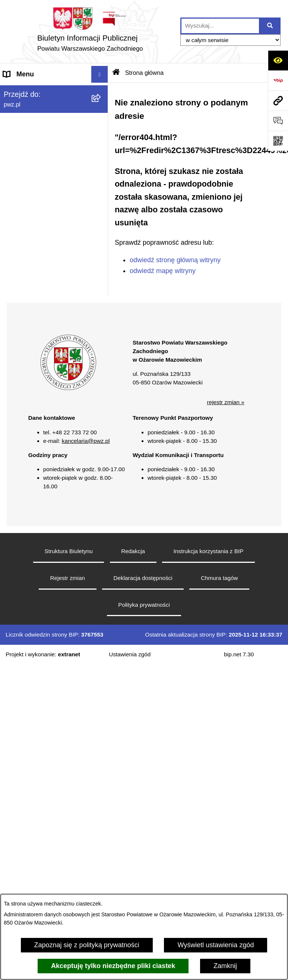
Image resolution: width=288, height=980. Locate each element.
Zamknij (225, 966)
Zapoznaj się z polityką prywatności (87, 945)
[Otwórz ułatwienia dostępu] (278, 60)
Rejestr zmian (67, 578)
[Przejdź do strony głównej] (90, 31)
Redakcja (133, 551)
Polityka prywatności (144, 605)
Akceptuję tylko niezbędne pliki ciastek (113, 966)
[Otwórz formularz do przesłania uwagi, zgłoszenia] (278, 121)
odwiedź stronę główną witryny (175, 260)
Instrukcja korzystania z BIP (209, 551)
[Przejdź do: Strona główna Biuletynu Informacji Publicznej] (116, 73)
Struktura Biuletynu (69, 551)
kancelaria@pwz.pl (86, 441)
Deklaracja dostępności (143, 578)
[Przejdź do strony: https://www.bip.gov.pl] (278, 80)
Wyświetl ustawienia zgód (216, 945)
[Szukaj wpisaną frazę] (270, 26)
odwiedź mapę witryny (163, 271)
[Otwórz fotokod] (278, 141)
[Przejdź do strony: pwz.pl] (278, 101)
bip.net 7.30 (239, 654)
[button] (68, 388)
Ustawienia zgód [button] (130, 654)
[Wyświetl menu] (100, 74)
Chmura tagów (219, 578)
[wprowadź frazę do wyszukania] (220, 26)
